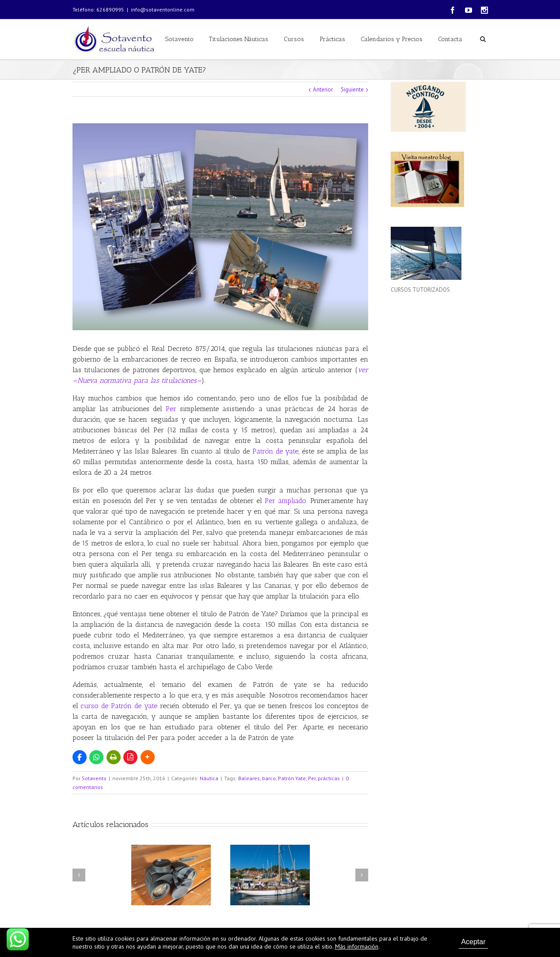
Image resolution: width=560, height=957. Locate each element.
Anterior (323, 90)
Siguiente (352, 90)
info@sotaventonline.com (163, 10)
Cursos (294, 39)
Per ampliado (286, 501)
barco (269, 778)
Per (171, 409)
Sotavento (179, 39)
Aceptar (473, 942)
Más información (357, 946)
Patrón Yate (292, 778)
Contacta (450, 39)
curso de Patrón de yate (119, 706)
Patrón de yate (276, 451)
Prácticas (332, 39)
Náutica (209, 778)
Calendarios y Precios (392, 39)
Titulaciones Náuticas (239, 39)
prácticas (329, 778)
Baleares (249, 778)
